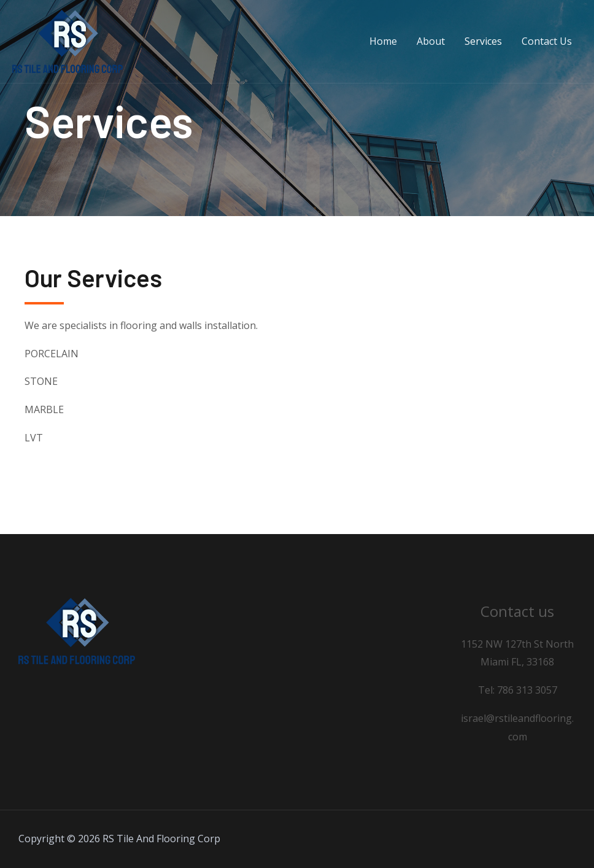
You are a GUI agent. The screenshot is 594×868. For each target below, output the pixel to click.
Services (483, 41)
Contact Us (547, 41)
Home (383, 41)
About (431, 41)
